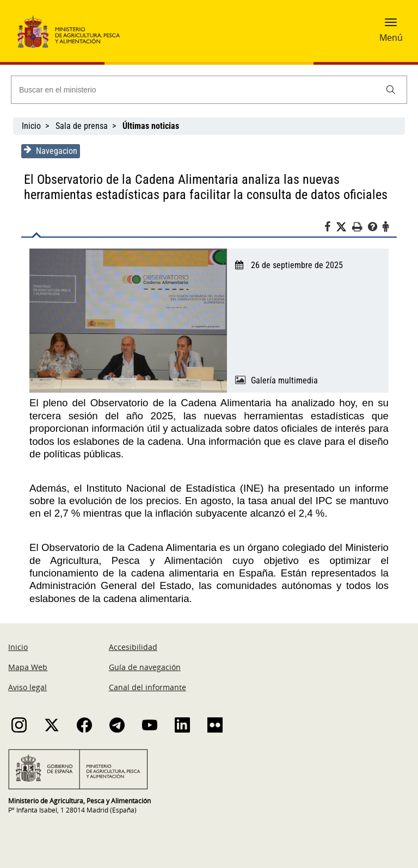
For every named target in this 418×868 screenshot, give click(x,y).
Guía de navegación (145, 667)
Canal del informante (147, 687)
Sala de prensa (82, 126)
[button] (391, 26)
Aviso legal (27, 687)
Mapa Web (28, 667)
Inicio (31, 126)
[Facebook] (330, 228)
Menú (391, 38)
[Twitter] (344, 227)
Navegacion (51, 151)
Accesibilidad (133, 647)
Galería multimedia (284, 380)
